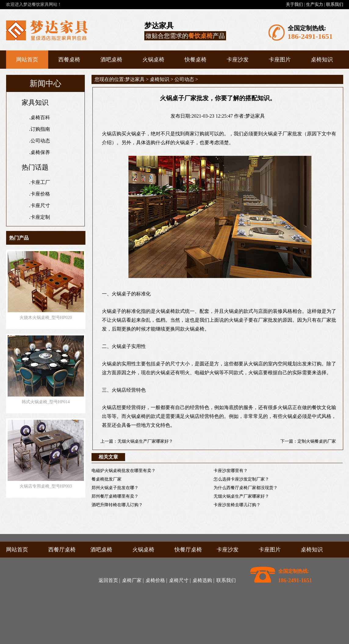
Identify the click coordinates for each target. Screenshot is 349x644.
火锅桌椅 (153, 60)
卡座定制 (40, 217)
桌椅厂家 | (133, 580)
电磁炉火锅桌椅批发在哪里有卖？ (124, 471)
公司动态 (40, 141)
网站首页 (27, 60)
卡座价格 (40, 194)
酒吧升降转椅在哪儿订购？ (117, 505)
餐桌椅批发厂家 (106, 479)
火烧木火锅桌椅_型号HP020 (46, 318)
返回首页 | (109, 580)
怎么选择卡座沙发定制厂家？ (241, 479)
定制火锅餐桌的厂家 (317, 441)
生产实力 (315, 4)
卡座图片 (280, 60)
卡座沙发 (238, 60)
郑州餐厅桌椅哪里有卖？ (115, 496)
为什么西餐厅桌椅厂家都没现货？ (246, 488)
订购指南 (40, 129)
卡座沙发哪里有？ (231, 471)
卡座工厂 (40, 182)
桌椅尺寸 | (180, 580)
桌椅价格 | (156, 580)
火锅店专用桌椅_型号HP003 (46, 486)
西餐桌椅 (69, 60)
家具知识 (35, 102)
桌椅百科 (40, 117)
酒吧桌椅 (111, 60)
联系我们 (335, 4)
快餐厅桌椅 (188, 550)
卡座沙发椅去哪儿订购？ (237, 505)
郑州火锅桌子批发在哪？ (115, 488)
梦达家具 (135, 79)
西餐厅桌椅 (62, 550)
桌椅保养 (40, 152)
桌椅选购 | (203, 580)
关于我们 (294, 4)
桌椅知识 (322, 60)
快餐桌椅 (196, 60)
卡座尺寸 (40, 205)
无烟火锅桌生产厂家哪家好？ (145, 441)
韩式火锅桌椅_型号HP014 (46, 402)
